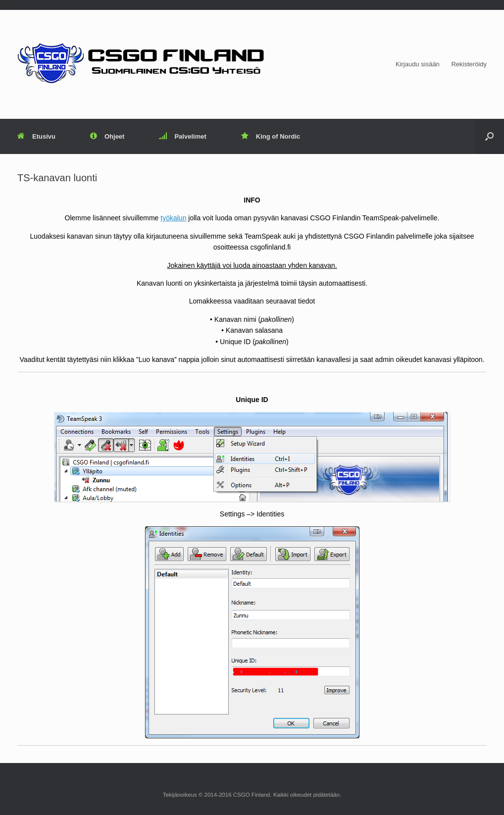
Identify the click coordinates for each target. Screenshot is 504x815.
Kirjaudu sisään (418, 64)
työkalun (173, 218)
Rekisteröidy (469, 64)
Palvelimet (182, 136)
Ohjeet (107, 136)
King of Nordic (271, 136)
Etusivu (36, 136)
